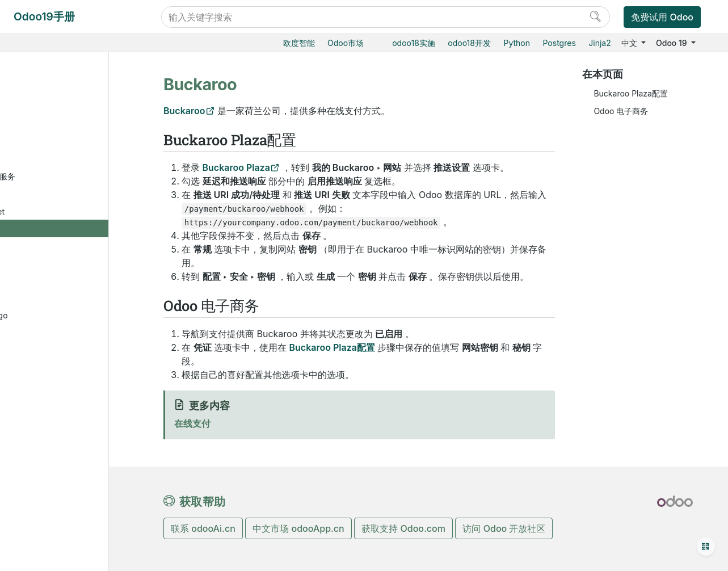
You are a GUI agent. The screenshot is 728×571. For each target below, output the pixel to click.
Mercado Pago (75, 317)
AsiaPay (63, 196)
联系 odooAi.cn (203, 528)
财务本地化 (58, 525)
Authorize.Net (73, 213)
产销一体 (45, 56)
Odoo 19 (672, 43)
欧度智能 (299, 43)
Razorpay (65, 404)
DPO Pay (64, 265)
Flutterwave (70, 282)
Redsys (61, 421)
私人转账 (64, 508)
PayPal (60, 387)
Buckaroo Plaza (236, 167)
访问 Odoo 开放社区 (504, 528)
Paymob (63, 369)
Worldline (65, 456)
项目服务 (45, 74)
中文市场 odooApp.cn (298, 528)
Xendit (60, 474)
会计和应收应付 (66, 109)
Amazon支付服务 (79, 178)
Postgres (559, 43)
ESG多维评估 (62, 543)
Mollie (59, 335)
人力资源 (45, 560)
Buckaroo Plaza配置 (631, 93)
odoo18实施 (414, 43)
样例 (56, 248)
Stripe (59, 438)
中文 (630, 43)
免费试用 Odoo (662, 17)
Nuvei (58, 352)
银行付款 (64, 491)
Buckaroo (66, 230)
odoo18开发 (469, 43)
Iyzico (59, 300)
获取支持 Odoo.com (403, 528)
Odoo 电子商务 (621, 111)
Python (517, 43)
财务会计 (45, 92)
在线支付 (54, 143)
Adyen (60, 161)
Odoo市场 (346, 43)
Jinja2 (599, 43)
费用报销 (54, 126)
